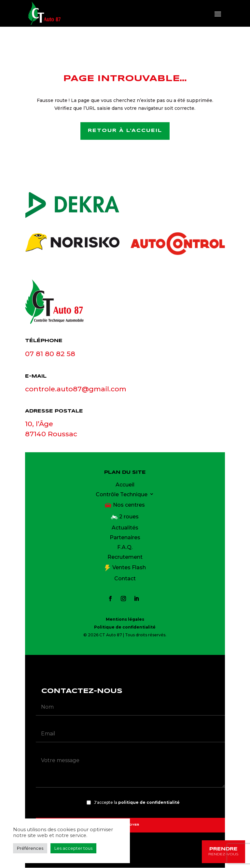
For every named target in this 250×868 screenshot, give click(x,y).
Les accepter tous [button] (73, 848)
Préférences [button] (30, 848)
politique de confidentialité (149, 803)
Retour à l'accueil (125, 131)
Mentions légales (125, 620)
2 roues (129, 517)
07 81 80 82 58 (50, 354)
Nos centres (129, 505)
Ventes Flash (129, 568)
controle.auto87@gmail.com (76, 390)
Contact (125, 579)
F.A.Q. (125, 548)
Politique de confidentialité (125, 627)
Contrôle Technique (122, 495)
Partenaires (125, 538)
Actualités (125, 528)
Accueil (125, 485)
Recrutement (125, 558)
